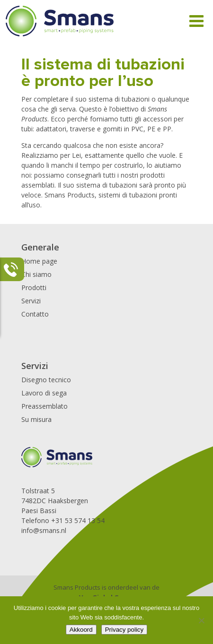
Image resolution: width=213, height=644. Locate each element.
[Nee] (201, 620)
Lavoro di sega (44, 393)
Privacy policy (124, 630)
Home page (39, 261)
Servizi (31, 301)
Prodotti (34, 288)
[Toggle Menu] (196, 21)
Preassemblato (44, 406)
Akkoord (81, 630)
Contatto (35, 314)
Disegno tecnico (46, 380)
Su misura (36, 419)
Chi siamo (36, 274)
